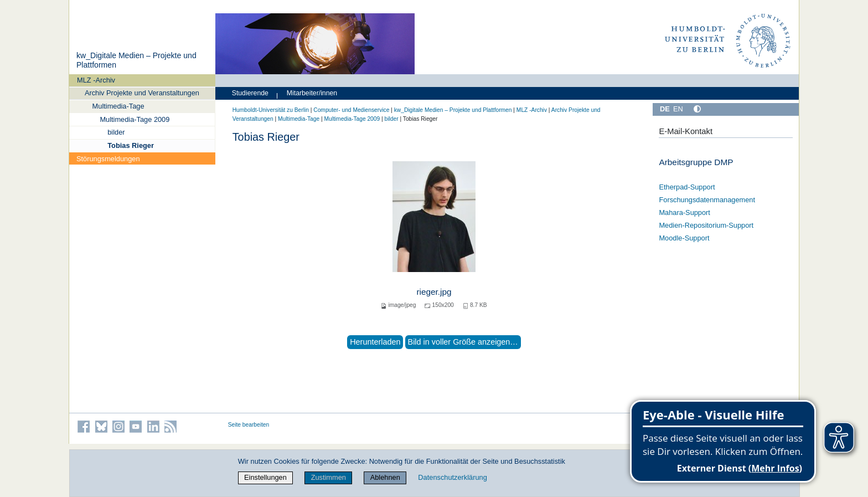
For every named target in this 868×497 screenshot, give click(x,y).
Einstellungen (265, 477)
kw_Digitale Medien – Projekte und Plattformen (453, 110)
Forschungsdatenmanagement (707, 200)
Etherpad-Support (687, 187)
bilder (116, 132)
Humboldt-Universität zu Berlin (271, 110)
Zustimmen (329, 477)
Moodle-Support (684, 238)
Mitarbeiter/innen (312, 93)
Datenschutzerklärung (452, 477)
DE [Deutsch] (665, 109)
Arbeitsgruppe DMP (696, 162)
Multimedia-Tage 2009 (135, 119)
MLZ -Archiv (96, 80)
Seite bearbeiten (249, 425)
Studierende (250, 93)
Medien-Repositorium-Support (706, 225)
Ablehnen (385, 477)
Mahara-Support (684, 212)
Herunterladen (375, 342)
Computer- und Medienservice (351, 110)
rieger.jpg (434, 292)
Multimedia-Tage (118, 106)
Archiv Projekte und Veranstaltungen (142, 93)
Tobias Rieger (131, 145)
